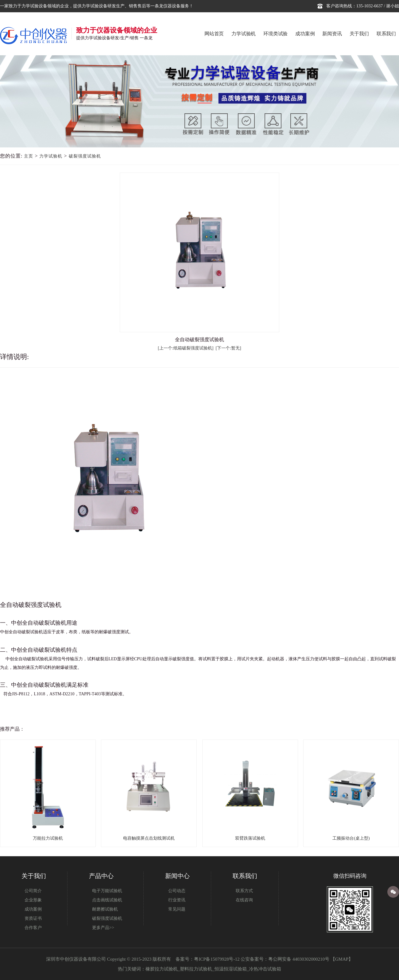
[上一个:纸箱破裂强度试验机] (186, 348)
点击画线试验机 (107, 900)
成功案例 (305, 34)
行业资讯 (177, 900)
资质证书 (33, 918)
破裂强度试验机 (85, 156)
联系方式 (244, 891)
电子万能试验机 (107, 891)
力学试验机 (244, 34)
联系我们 (386, 34)
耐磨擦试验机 (105, 909)
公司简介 (33, 891)
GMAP (342, 959)
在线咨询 (244, 900)
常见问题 (177, 909)
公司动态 (177, 891)
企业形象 (33, 900)
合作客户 (33, 928)
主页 (29, 156)
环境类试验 (275, 34)
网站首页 (214, 34)
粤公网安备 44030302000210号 (299, 959)
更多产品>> (103, 928)
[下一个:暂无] (229, 348)
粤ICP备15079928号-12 (217, 959)
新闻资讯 (332, 34)
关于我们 (359, 34)
